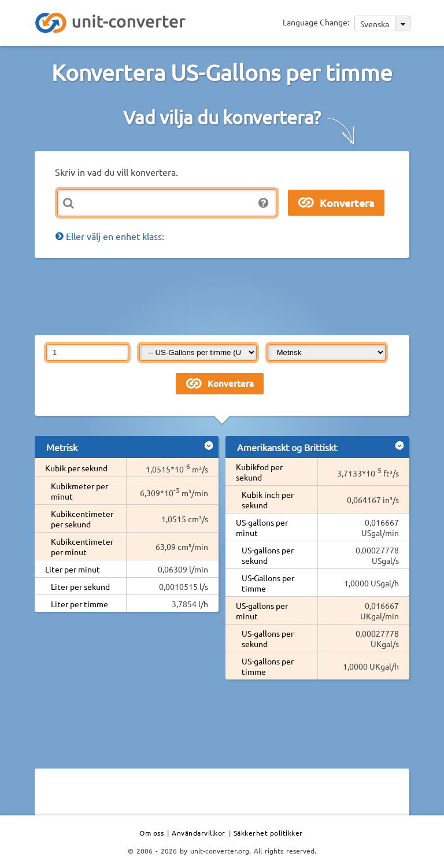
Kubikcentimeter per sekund (82, 519)
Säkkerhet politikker (268, 833)
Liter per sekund (80, 586)
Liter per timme (79, 604)
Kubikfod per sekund (259, 472)
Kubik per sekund (76, 468)
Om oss (151, 833)
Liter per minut (73, 569)
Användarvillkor (199, 833)
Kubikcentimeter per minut (82, 546)
